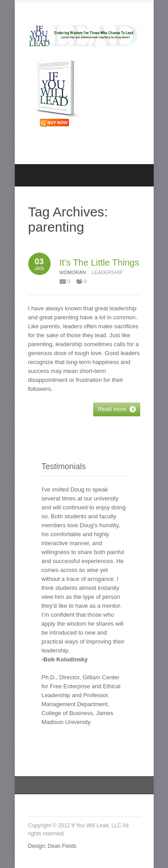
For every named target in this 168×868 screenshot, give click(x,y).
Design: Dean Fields (52, 846)
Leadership (108, 272)
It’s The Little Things (99, 263)
